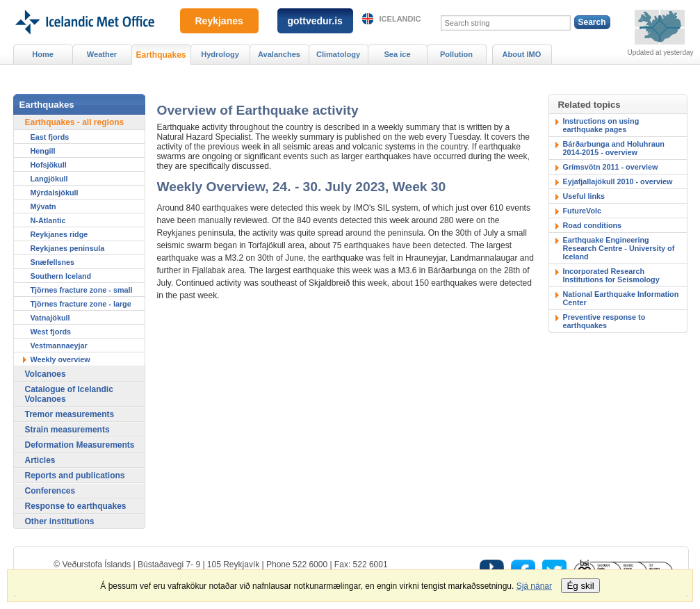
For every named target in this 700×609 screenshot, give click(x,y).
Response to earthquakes (76, 506)
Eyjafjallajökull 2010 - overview (618, 181)
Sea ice (397, 54)
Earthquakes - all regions (75, 122)
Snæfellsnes (53, 262)
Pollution (456, 54)
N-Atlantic (48, 220)
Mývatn (43, 206)
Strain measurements (67, 430)
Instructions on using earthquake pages (601, 125)
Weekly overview (60, 359)
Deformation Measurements (80, 445)
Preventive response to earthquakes (604, 321)
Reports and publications (75, 476)
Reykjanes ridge (59, 234)
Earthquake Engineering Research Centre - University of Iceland (619, 248)
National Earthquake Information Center (621, 298)
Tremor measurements (70, 414)
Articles (40, 460)
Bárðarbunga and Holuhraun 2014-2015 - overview (614, 148)
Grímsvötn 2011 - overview (611, 167)
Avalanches (279, 54)
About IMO (522, 54)
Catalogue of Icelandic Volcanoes (69, 394)
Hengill (43, 151)
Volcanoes (46, 374)
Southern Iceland (61, 276)
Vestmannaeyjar (59, 346)
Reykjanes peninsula (68, 248)
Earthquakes (161, 55)
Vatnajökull (50, 318)
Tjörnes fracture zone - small (82, 290)
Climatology (338, 54)
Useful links (584, 196)
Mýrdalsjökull (55, 193)
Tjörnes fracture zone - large (81, 304)
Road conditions (593, 225)
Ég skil (580, 586)
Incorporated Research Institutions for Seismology (611, 275)
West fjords (51, 332)
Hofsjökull (49, 165)
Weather (102, 54)
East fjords (50, 137)
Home (43, 54)
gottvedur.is (315, 21)
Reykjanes (219, 21)
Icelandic (400, 19)
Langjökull (49, 179)
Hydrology (220, 54)
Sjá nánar (534, 586)
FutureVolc (583, 211)
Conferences (50, 491)
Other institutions (60, 521)
